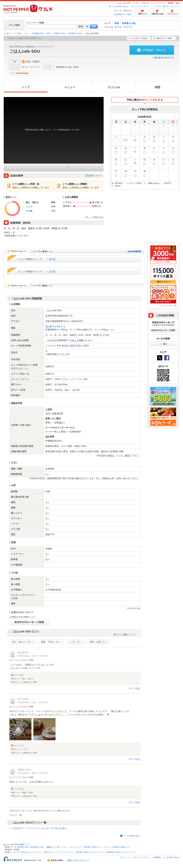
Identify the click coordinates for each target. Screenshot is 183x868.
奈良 (117, 23)
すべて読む (135, 689)
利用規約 (157, 857)
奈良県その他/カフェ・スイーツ (97, 847)
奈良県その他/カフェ (121, 847)
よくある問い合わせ (120, 6)
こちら (111, 330)
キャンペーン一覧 (169, 306)
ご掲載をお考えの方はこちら (78, 860)
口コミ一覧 (16, 815)
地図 (157, 87)
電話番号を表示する (164, 58)
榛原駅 (17, 850)
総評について (95, 176)
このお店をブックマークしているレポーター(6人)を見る (39, 828)
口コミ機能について (126, 635)
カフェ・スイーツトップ (72, 847)
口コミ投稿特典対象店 (20, 73)
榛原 (178, 3)
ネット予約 (78, 340)
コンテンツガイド (142, 6)
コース (52, 259)
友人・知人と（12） (22, 642)
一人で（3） (75, 642)
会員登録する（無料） (123, 14)
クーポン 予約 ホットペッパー (167, 6)
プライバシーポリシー (142, 857)
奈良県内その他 (75, 33)
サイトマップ (125, 857)
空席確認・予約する (154, 50)
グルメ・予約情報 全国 (34, 33)
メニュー (70, 87)
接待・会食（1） (98, 642)
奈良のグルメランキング (31, 852)
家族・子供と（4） (51, 642)
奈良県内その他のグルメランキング (121, 852)
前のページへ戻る (14, 33)
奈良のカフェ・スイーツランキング (59, 852)
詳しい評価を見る (95, 217)
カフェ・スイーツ (124, 27)
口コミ (114, 87)
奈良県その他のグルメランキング (90, 852)
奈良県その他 (129, 23)
